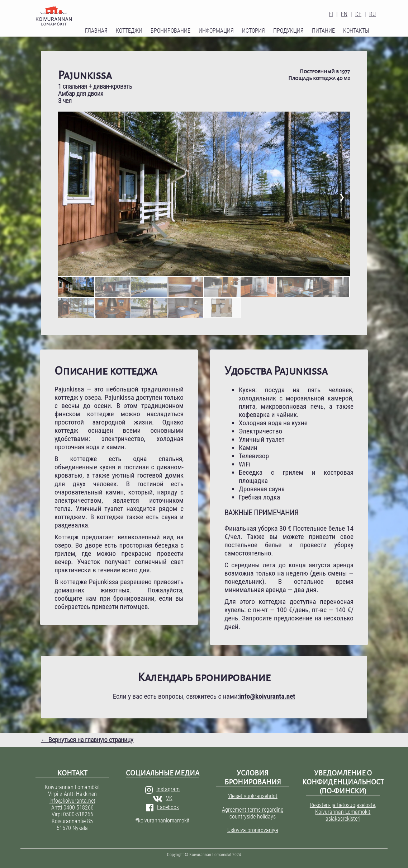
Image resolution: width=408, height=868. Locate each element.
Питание (323, 31)
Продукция (288, 31)
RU (373, 14)
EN (344, 14)
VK (163, 798)
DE (358, 14)
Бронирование (170, 31)
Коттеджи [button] (129, 31)
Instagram (162, 789)
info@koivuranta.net (72, 801)
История (253, 31)
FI (331, 14)
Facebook (162, 807)
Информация (216, 31)
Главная (96, 31)
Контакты (356, 31)
